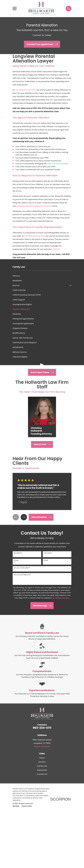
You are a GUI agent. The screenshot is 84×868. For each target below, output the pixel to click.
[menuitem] (42, 276)
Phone (16, 560)
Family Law (42, 766)
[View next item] (24, 517)
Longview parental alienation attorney (35, 206)
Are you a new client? (22, 568)
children (56, 249)
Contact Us (42, 774)
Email (46, 560)
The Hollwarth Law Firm (25, 90)
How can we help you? (22, 575)
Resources (42, 770)
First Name (18, 553)
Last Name (48, 553)
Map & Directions (42, 746)
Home (42, 758)
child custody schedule (58, 164)
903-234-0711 (42, 728)
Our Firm (42, 762)
